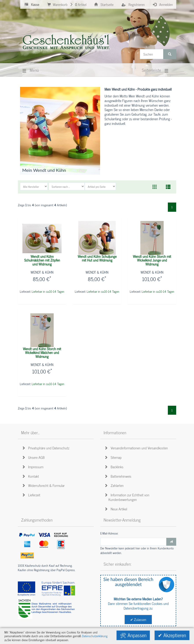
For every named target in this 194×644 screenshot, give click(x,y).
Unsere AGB (34, 457)
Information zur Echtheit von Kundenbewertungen (128, 497)
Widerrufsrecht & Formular (44, 485)
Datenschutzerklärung (95, 636)
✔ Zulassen (138, 619)
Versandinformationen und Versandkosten (137, 448)
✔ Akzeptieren (172, 635)
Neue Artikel (116, 509)
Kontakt (31, 476)
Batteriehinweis (119, 476)
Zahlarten (115, 485)
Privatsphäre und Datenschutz (46, 448)
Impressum (33, 467)
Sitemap (114, 457)
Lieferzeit (32, 495)
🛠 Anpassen (133, 635)
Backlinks (115, 467)
